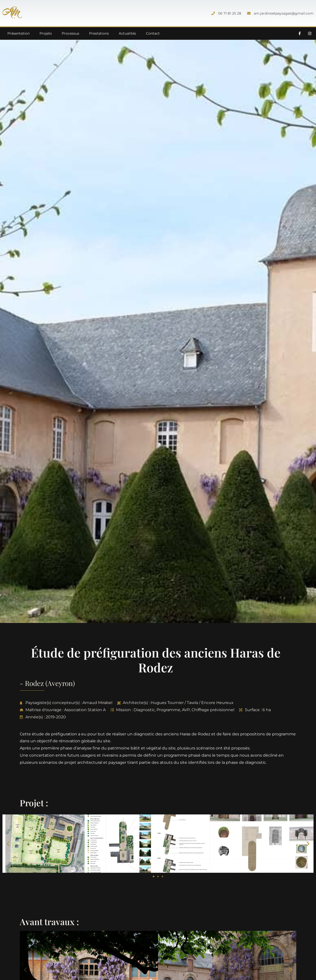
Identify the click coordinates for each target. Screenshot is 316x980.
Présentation (19, 33)
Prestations (99, 33)
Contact (153, 33)
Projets (46, 33)
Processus (70, 33)
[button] (8, 843)
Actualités (127, 33)
